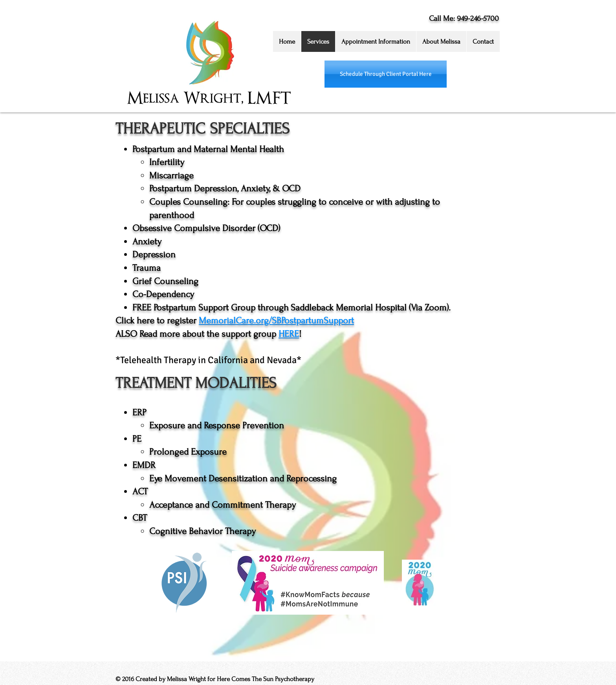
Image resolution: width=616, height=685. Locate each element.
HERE (289, 334)
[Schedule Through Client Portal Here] (386, 74)
